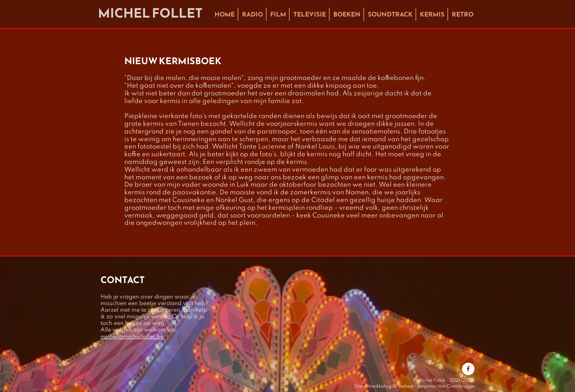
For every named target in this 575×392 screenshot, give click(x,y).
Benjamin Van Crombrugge (446, 386)
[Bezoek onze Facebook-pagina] (468, 369)
